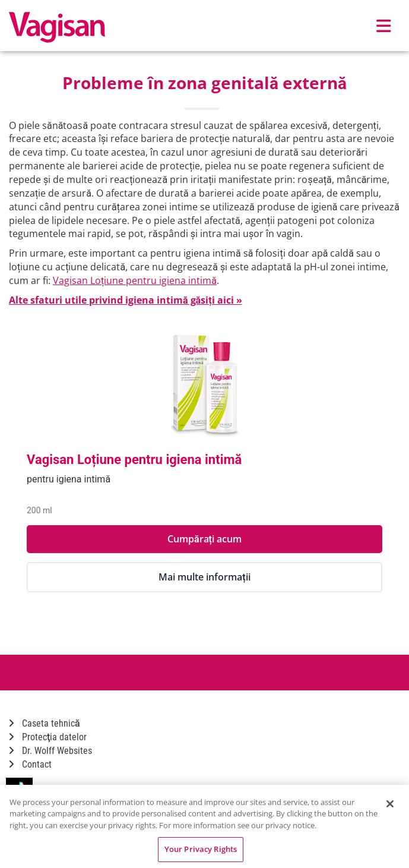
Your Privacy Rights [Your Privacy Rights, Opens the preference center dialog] (201, 849)
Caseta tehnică (45, 723)
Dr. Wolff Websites (50, 751)
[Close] (390, 804)
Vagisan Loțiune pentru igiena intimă (135, 280)
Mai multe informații (204, 577)
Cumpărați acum (204, 539)
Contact (30, 764)
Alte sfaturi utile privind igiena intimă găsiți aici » (126, 300)
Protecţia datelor (48, 737)
